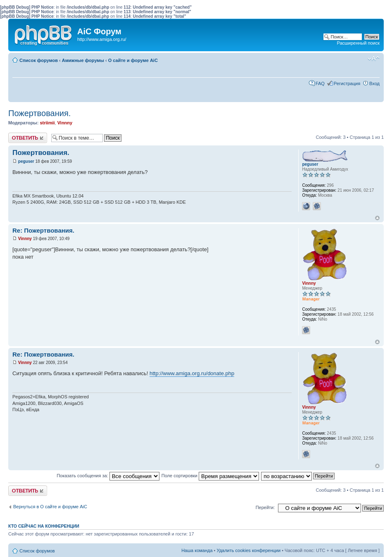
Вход (374, 83)
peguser (26, 161)
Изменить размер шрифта (374, 59)
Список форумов (39, 60)
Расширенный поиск (358, 43)
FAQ (320, 83)
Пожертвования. (39, 113)
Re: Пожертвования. (43, 230)
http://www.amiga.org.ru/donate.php (192, 373)
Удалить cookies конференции (249, 550)
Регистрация (347, 83)
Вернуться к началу (377, 218)
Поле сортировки (210, 476)
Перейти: (265, 507)
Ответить (28, 138)
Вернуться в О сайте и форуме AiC (50, 507)
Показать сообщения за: (108, 476)
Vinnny (65, 123)
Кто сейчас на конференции (44, 526)
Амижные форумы (83, 60)
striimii (47, 123)
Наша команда (197, 550)
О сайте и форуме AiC (133, 60)
